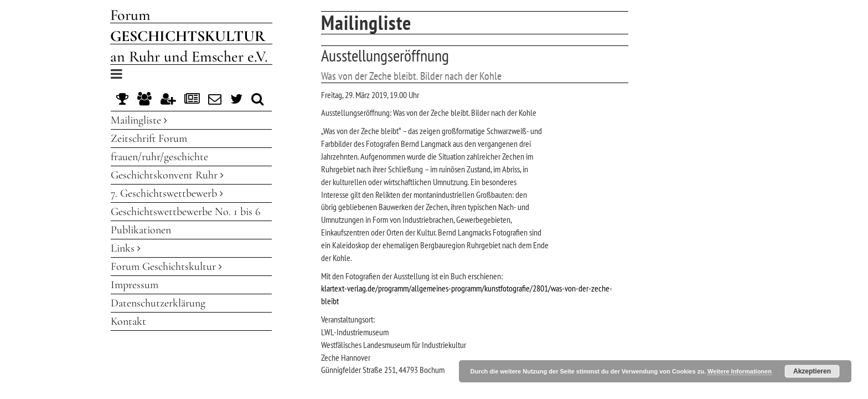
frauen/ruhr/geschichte (159, 157)
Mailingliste (139, 120)
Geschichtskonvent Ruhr (167, 175)
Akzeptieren (812, 371)
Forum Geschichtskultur (166, 267)
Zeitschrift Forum (149, 139)
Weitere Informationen (740, 371)
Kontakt (128, 321)
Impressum (135, 285)
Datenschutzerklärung (158, 303)
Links (126, 248)
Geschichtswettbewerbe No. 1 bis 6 (185, 212)
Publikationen (141, 230)
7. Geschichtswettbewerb (167, 193)
